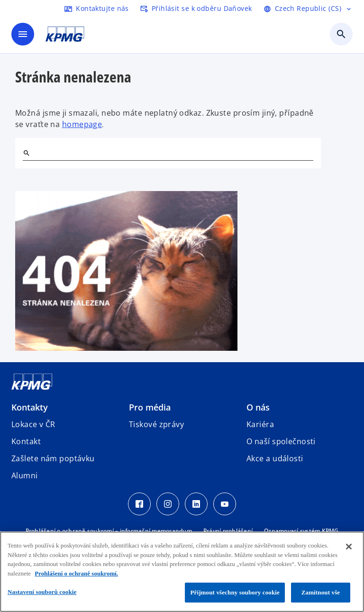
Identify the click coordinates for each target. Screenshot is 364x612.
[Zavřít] (349, 547)
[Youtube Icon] (225, 504)
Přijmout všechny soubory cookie (235, 592)
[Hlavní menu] (23, 34)
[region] (182, 572)
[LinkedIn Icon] (196, 504)
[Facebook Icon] (139, 504)
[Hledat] (27, 153)
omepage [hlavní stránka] (84, 124)
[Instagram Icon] (168, 504)
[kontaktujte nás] (97, 9)
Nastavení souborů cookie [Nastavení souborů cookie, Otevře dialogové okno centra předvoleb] (42, 592)
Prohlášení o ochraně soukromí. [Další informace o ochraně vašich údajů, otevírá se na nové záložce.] (76, 573)
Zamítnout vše (321, 592)
